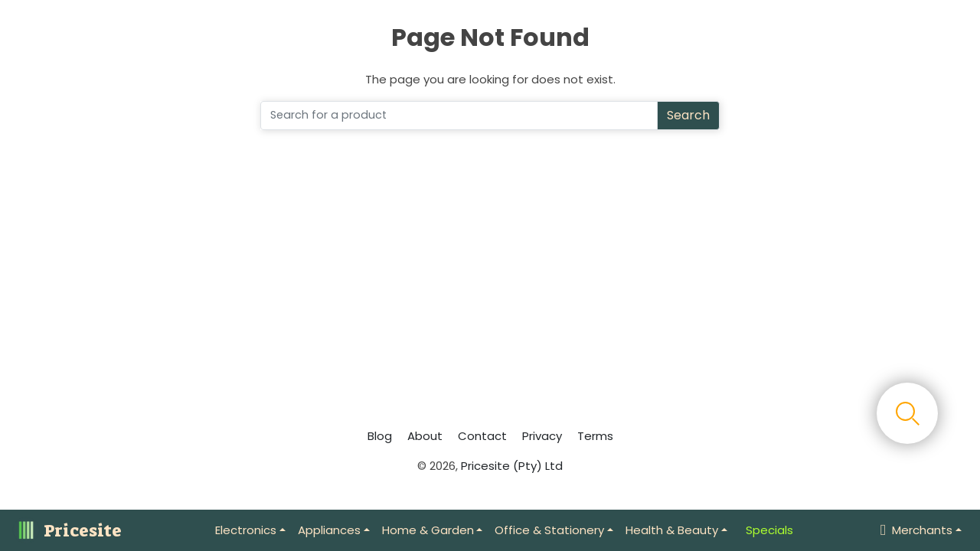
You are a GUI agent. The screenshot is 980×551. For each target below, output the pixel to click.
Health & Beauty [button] (672, 530)
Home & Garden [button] (428, 530)
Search (688, 115)
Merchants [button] (916, 530)
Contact (482, 436)
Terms (595, 436)
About (425, 436)
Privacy (542, 436)
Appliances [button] (329, 530)
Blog (380, 436)
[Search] (459, 116)
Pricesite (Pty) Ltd (512, 466)
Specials (769, 530)
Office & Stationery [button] (549, 530)
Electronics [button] (246, 530)
